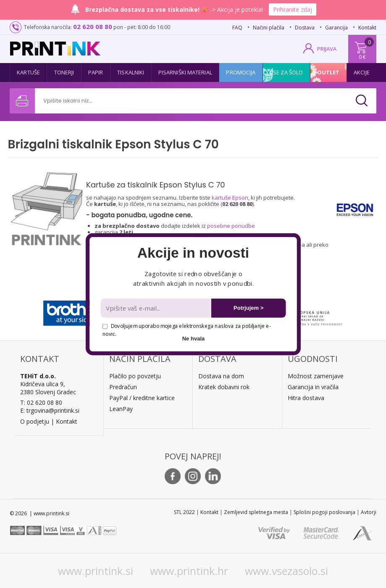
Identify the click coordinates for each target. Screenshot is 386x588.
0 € (362, 57)
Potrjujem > (248, 308)
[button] (193, 253)
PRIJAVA (327, 49)
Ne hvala (193, 338)
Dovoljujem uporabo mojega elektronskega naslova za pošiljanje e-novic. (186, 330)
